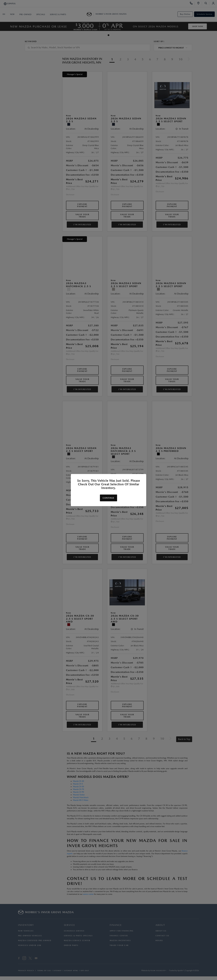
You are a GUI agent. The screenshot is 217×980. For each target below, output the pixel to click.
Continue (108, 498)
